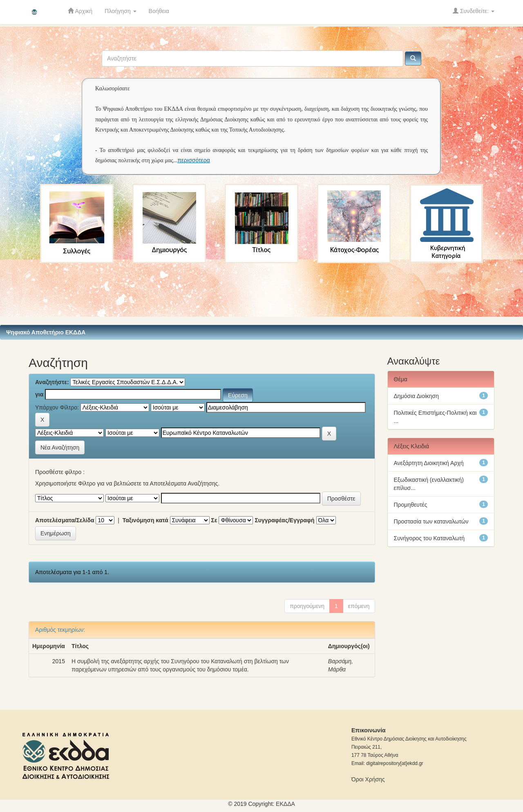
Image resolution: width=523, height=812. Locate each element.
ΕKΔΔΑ (285, 804)
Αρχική (80, 11)
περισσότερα (194, 160)
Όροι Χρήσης (368, 779)
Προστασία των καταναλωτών (431, 521)
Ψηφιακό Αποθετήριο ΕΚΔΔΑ (46, 332)
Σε (214, 520)
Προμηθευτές (411, 505)
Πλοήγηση (121, 11)
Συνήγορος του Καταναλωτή (429, 538)
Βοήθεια (159, 11)
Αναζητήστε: (52, 382)
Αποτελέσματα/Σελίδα (65, 520)
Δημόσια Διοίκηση (417, 396)
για (39, 394)
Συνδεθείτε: (474, 11)
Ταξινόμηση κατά (145, 520)
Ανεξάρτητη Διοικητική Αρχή (429, 463)
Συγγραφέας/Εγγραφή (284, 520)
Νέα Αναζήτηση (60, 447)
